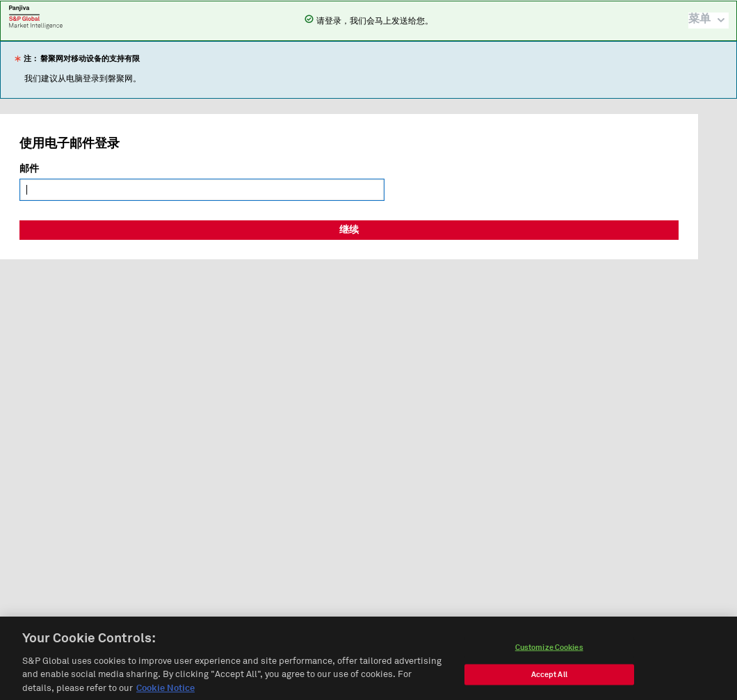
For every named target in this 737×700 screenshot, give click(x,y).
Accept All (549, 678)
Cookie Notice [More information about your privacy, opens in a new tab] (165, 693)
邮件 (29, 169)
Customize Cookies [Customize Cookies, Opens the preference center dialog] (549, 651)
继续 (349, 230)
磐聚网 (36, 17)
